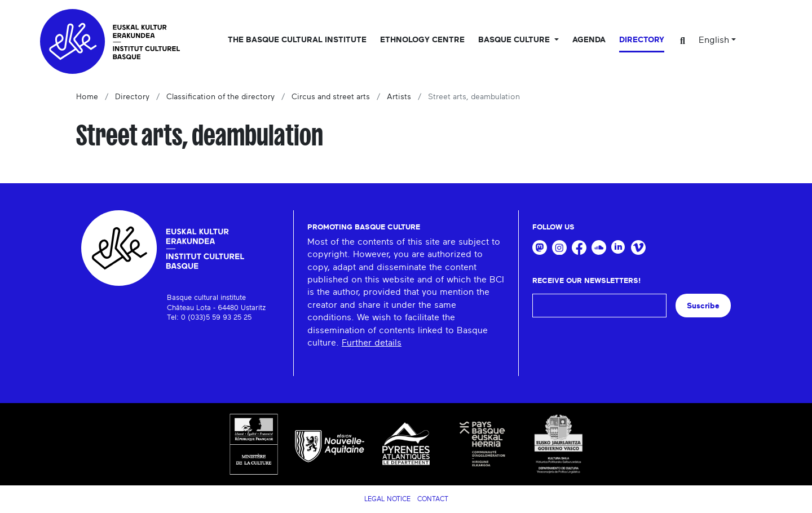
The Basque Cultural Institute (297, 40)
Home (87, 97)
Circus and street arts (331, 97)
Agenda (589, 40)
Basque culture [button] (515, 40)
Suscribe (703, 306)
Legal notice (387, 499)
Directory (642, 40)
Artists (399, 97)
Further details (372, 343)
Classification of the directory (220, 97)
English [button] (714, 40)
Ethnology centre (422, 40)
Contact (433, 499)
